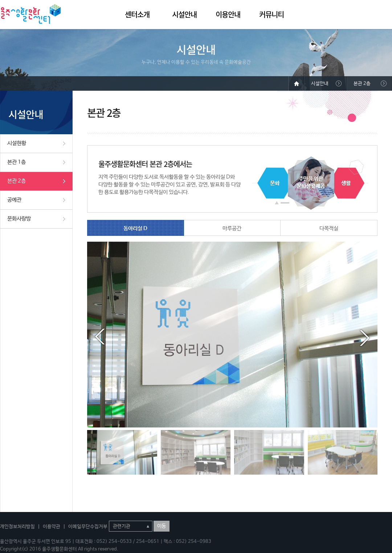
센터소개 (137, 14)
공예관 (14, 200)
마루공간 (232, 228)
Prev (100, 337)
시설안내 (184, 14)
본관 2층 (17, 181)
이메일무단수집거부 (88, 527)
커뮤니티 (271, 14)
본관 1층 (17, 162)
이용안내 (228, 14)
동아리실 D (135, 228)
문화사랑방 (19, 219)
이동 (162, 526)
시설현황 (17, 143)
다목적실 (329, 228)
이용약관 (52, 527)
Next (365, 337)
